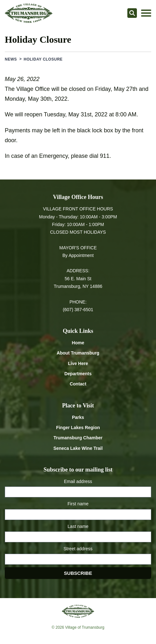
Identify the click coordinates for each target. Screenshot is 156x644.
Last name (78, 526)
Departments (78, 374)
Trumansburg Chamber (78, 438)
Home (78, 343)
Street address (78, 549)
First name (78, 504)
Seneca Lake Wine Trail (78, 448)
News (11, 59)
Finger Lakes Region (78, 428)
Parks (78, 417)
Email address (78, 481)
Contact (78, 384)
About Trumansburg (78, 353)
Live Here (78, 363)
